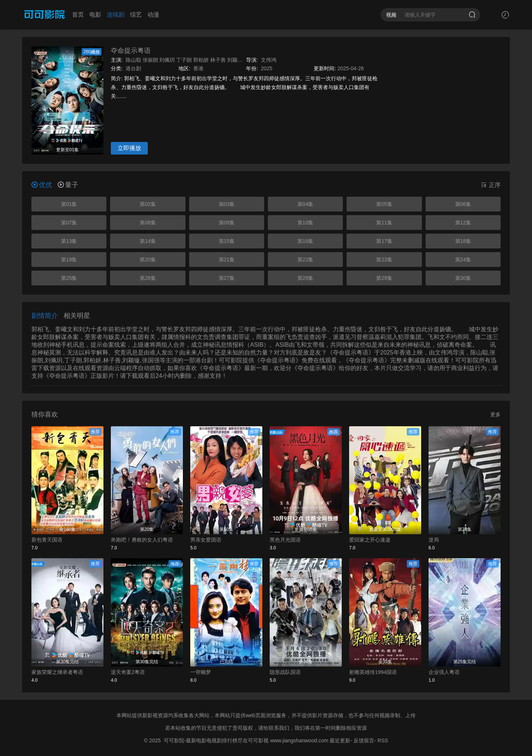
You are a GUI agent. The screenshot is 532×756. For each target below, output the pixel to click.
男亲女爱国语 (206, 540)
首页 (78, 15)
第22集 (306, 260)
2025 (267, 68)
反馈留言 (364, 740)
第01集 (69, 204)
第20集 (148, 260)
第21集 (227, 260)
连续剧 (116, 15)
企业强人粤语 (444, 672)
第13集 (69, 241)
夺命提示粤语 (131, 51)
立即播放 (129, 148)
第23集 (384, 260)
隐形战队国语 (285, 672)
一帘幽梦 (201, 672)
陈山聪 (133, 60)
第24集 (463, 260)
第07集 (69, 223)
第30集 (463, 278)
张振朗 (150, 60)
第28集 (306, 278)
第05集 (384, 204)
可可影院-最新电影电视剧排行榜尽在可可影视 (216, 740)
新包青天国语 (47, 540)
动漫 (153, 15)
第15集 (227, 241)
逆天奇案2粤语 (128, 672)
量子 (68, 185)
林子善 (218, 60)
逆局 (434, 540)
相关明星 (77, 316)
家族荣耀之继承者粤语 (57, 672)
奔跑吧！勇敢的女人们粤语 (142, 540)
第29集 (384, 278)
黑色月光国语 (285, 540)
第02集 (148, 204)
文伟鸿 (269, 60)
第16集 (306, 241)
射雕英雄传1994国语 (373, 672)
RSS (383, 740)
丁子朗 (184, 60)
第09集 (227, 223)
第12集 (463, 223)
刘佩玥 (167, 60)
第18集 (463, 241)
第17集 (384, 241)
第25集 (69, 278)
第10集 (306, 223)
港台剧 (133, 68)
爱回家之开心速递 (370, 540)
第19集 (69, 260)
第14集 (148, 241)
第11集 (384, 223)
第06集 (463, 204)
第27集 (227, 278)
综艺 (136, 15)
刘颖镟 (235, 60)
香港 (198, 68)
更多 (495, 414)
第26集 (148, 278)
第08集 (148, 223)
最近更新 (340, 740)
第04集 (306, 204)
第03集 (227, 204)
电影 (95, 15)
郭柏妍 (201, 60)
